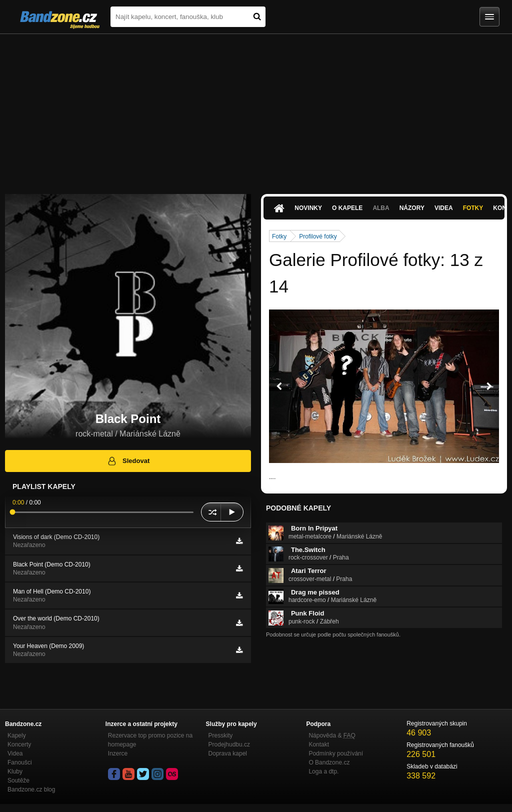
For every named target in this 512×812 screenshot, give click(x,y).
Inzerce (118, 753)
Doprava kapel (228, 753)
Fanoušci (20, 762)
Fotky (473, 208)
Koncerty (19, 744)
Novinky (308, 208)
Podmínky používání (336, 753)
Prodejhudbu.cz (229, 744)
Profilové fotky (318, 236)
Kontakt (319, 744)
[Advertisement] (256, 109)
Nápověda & (332, 735)
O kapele (347, 208)
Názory (412, 208)
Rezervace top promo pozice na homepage (150, 740)
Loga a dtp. (323, 771)
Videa (444, 208)
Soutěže (18, 780)
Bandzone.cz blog (31, 789)
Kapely (17, 735)
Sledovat (128, 461)
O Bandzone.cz (329, 762)
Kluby (15, 771)
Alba (381, 208)
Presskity (221, 735)
